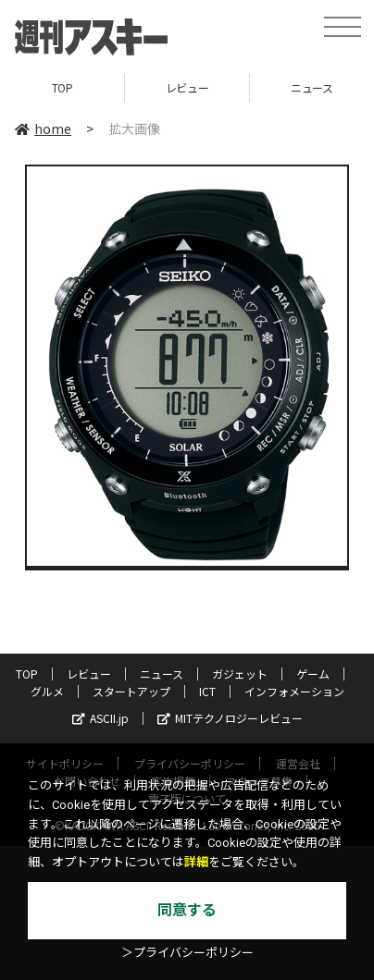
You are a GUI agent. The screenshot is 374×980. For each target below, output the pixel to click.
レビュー (187, 87)
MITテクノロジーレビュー (230, 718)
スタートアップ (131, 691)
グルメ (47, 691)
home (43, 129)
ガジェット (240, 674)
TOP (62, 87)
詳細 (196, 862)
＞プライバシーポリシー (187, 953)
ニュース (162, 674)
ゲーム (313, 674)
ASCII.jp (100, 718)
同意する (187, 910)
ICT (207, 691)
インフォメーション (294, 691)
